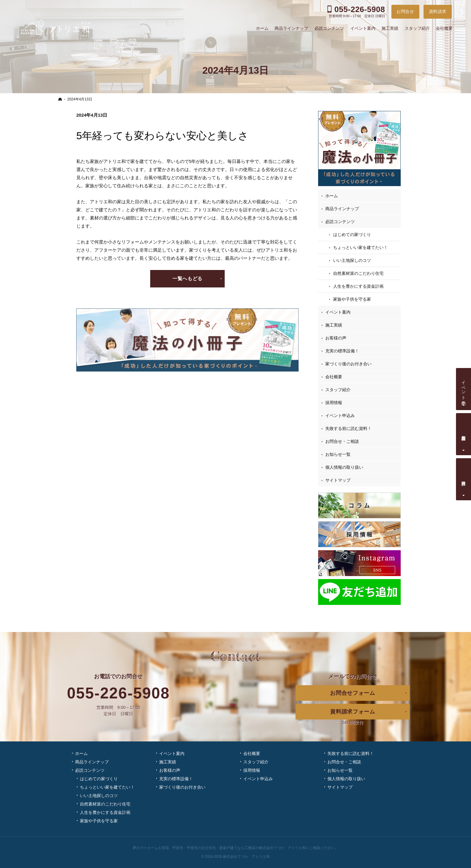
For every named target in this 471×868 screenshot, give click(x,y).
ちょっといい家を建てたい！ (360, 247)
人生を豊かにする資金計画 (358, 286)
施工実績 (334, 325)
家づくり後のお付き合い (348, 364)
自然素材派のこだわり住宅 (358, 273)
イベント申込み (340, 416)
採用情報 (334, 403)
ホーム (332, 196)
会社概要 (334, 377)
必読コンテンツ (340, 222)
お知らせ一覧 (338, 454)
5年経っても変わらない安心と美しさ (162, 136)
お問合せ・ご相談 (342, 441)
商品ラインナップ (342, 209)
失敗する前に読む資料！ (348, 428)
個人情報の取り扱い (344, 467)
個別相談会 (464, 433)
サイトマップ (338, 480)
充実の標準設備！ (342, 351)
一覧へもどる (187, 279)
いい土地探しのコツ (352, 260)
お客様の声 (336, 338)
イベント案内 (338, 312)
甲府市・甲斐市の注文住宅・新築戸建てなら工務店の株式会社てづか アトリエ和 (239, 848)
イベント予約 (464, 388)
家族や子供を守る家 (352, 299)
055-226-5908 (118, 693)
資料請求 (464, 478)
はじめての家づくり (352, 235)
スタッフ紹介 (338, 390)
